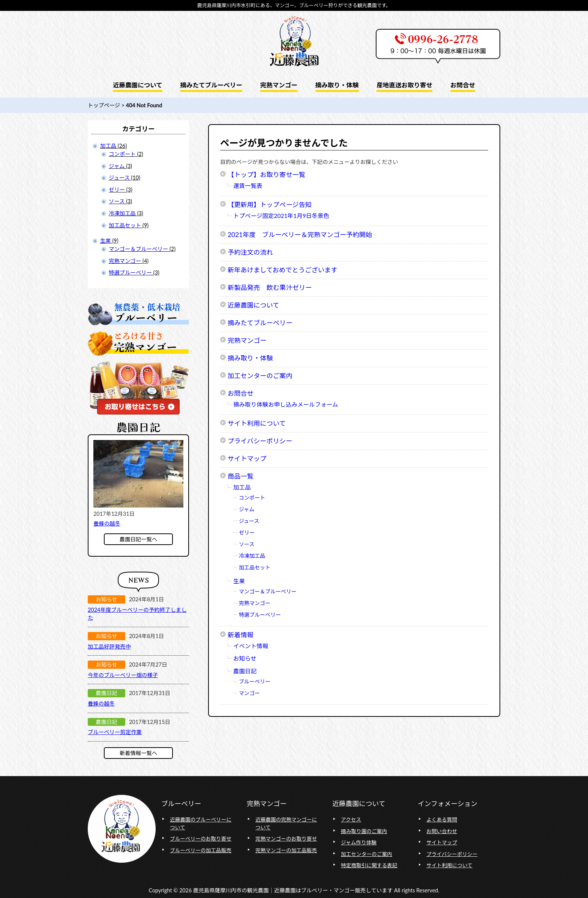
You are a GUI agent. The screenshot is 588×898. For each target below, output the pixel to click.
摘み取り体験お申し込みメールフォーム (286, 404)
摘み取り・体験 (250, 358)
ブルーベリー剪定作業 (115, 732)
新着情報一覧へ (139, 753)
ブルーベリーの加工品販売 (201, 850)
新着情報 (241, 635)
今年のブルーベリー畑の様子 (123, 675)
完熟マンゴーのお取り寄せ (286, 839)
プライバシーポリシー (260, 441)
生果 (239, 581)
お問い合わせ (442, 831)
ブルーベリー (255, 681)
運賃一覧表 (248, 186)
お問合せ (241, 393)
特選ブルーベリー (260, 615)
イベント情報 (251, 646)
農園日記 (245, 671)
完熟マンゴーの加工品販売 (286, 850)
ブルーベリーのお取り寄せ (201, 839)
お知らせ (245, 658)
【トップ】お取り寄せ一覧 (266, 175)
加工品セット (255, 567)
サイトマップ (247, 459)
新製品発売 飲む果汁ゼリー (270, 288)
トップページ (104, 105)
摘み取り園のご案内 (364, 831)
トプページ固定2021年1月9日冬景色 (281, 216)
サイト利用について (257, 423)
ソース (247, 544)
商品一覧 (241, 476)
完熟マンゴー (247, 340)
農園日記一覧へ (139, 539)
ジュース (249, 521)
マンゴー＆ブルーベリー (268, 591)
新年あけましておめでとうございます (282, 270)
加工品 (242, 487)
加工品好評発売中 (109, 646)
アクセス (351, 819)
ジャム (247, 509)
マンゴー (249, 693)
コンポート (252, 498)
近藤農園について (253, 305)
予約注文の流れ (250, 252)
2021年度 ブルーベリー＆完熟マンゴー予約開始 (300, 235)
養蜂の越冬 (107, 523)
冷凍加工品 (252, 556)
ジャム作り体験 (359, 842)
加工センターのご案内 (260, 376)
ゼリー (247, 532)
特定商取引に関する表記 (369, 865)
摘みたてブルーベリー (260, 323)
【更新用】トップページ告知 (270, 205)
